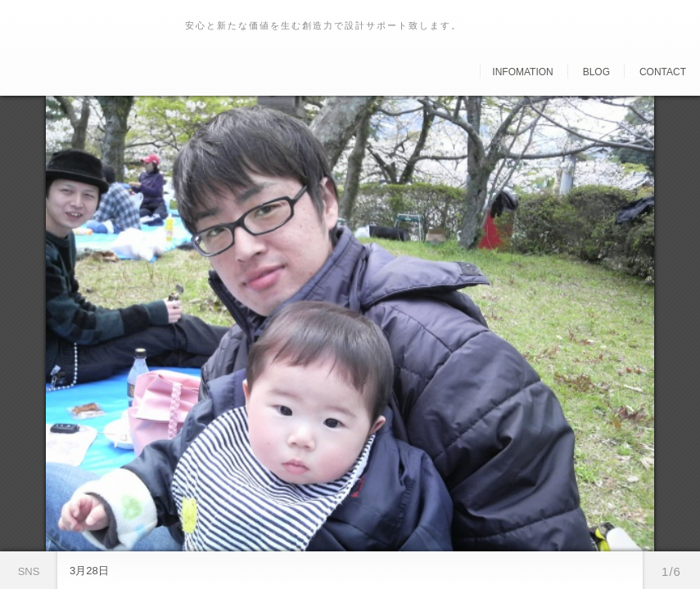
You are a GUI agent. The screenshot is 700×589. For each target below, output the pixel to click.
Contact (663, 72)
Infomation (522, 72)
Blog (596, 72)
